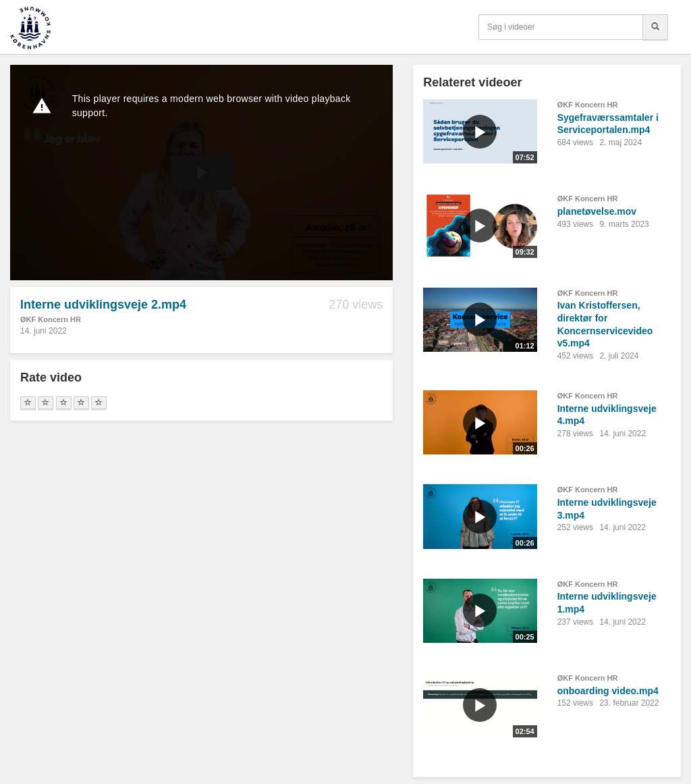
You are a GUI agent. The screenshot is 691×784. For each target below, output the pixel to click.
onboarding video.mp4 (608, 691)
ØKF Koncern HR (51, 319)
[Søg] (655, 27)
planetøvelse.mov (597, 211)
